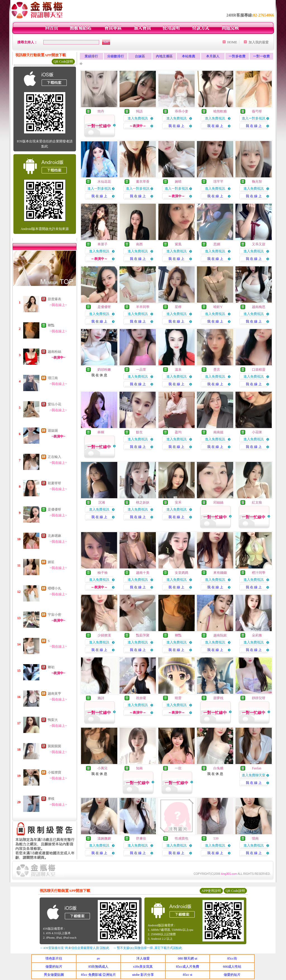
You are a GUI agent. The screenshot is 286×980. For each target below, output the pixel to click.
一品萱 (141, 370)
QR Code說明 (63, 62)
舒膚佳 (141, 838)
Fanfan (257, 768)
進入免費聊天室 (254, 775)
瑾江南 (53, 378)
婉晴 (178, 182)
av (98, 958)
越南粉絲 (54, 352)
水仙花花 (104, 182)
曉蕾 (178, 698)
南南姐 (218, 432)
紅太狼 (257, 502)
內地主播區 (164, 56)
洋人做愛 (143, 958)
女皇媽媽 (182, 573)
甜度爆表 (54, 299)
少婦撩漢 (104, 635)
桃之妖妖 (143, 502)
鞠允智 (257, 182)
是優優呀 (54, 509)
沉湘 (101, 502)
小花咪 (257, 432)
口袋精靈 (259, 370)
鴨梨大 (53, 720)
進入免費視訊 (138, 118)
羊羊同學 (143, 307)
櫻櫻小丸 (54, 588)
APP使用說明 (211, 891)
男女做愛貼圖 (54, 975)
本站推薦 (189, 56)
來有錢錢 (220, 573)
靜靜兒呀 (259, 698)
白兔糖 (218, 768)
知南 (139, 768)
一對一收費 (261, 56)
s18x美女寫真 (143, 967)
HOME (232, 42)
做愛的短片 (54, 967)
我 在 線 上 (176, 126)
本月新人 (213, 56)
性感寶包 (182, 838)
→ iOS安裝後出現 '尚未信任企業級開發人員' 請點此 (74, 948)
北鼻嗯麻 (54, 536)
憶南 (255, 838)
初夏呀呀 (54, 483)
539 (216, 838)
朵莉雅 (257, 635)
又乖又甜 (259, 244)
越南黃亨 (54, 694)
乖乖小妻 (182, 111)
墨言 (217, 370)
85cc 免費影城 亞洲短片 (98, 975)
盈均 (178, 432)
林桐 (101, 432)
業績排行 (91, 56)
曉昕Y (218, 307)
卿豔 (51, 325)
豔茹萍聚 (143, 635)
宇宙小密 (54, 615)
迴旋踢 (53, 431)
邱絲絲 (218, 502)
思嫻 (217, 244)
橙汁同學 (259, 573)
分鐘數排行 (116, 56)
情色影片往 (54, 958)
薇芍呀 (257, 111)
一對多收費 (237, 56)
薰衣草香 (143, 182)
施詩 (101, 698)
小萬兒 (103, 768)
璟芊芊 (218, 182)
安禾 (178, 502)
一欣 (178, 768)
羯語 (139, 111)
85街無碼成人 (98, 967)
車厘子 (103, 244)
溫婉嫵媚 (104, 838)
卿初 (51, 667)
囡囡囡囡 (54, 746)
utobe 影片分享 (143, 975)
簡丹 (101, 111)
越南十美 (143, 573)
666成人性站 (232, 967)
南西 (139, 244)
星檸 (178, 307)
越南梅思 (259, 307)
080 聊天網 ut (188, 958)
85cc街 (232, 958)
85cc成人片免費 (188, 967)
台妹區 (140, 56)
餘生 (139, 432)
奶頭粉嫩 (104, 370)
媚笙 (51, 562)
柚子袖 (103, 573)
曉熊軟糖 (220, 111)
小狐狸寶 (54, 772)
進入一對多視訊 (254, 118)
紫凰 (178, 244)
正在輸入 (54, 457)
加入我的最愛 (259, 42)
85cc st (188, 975)
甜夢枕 (218, 698)
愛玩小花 (54, 404)
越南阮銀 (220, 635)
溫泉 (178, 370)
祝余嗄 (141, 698)
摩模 (51, 799)
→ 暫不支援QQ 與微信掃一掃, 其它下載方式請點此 (148, 948)
